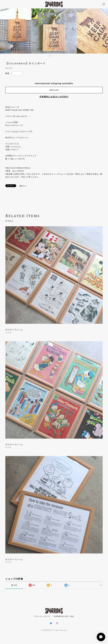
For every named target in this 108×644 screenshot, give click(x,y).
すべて (14, 585)
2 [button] (51, 56)
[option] (54, 31)
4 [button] (55, 56)
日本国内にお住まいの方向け (54, 97)
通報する (23, 186)
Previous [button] (4, 31)
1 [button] (50, 56)
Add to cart (54, 90)
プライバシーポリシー (42, 616)
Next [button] (104, 31)
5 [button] (57, 56)
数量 (7, 73)
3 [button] (53, 56)
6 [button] (59, 56)
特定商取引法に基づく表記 (64, 616)
